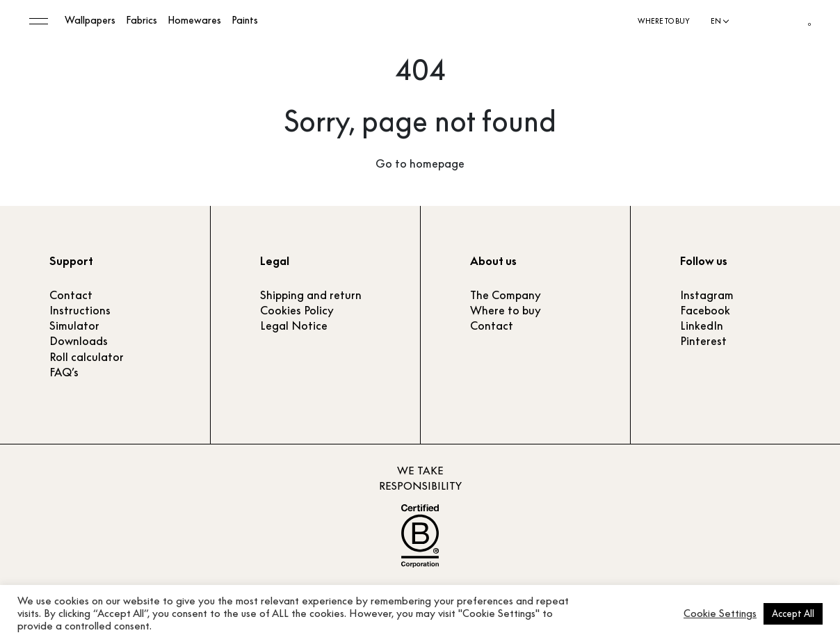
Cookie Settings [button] (720, 613)
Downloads (79, 341)
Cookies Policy (297, 310)
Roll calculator (87, 357)
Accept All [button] (793, 613)
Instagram (707, 295)
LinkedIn (702, 326)
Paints (245, 21)
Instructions (80, 310)
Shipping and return (311, 295)
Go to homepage (420, 163)
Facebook (705, 310)
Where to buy (664, 21)
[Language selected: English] (719, 22)
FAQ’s (64, 372)
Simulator (74, 326)
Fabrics (142, 21)
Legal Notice (294, 326)
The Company (506, 295)
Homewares (194, 21)
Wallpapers (90, 21)
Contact (71, 295)
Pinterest (703, 341)
